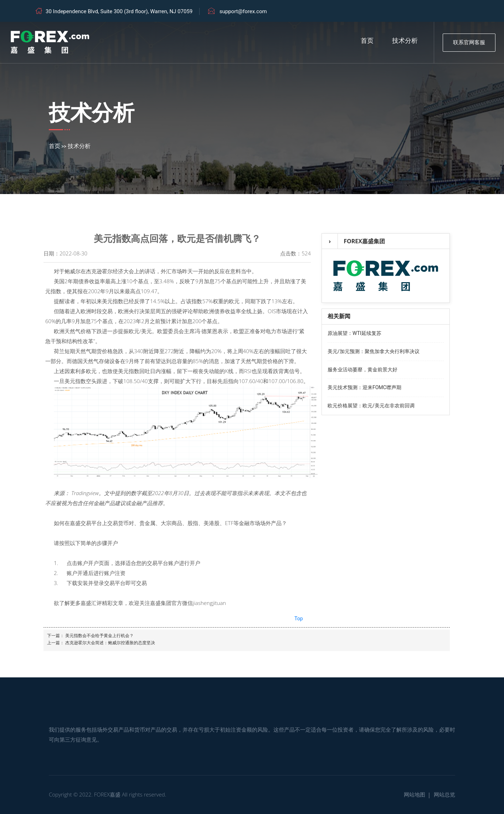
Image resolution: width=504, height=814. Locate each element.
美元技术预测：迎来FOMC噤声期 (364, 387)
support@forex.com (243, 11)
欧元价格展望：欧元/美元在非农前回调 (371, 406)
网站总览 (444, 795)
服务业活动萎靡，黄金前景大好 (362, 370)
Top (299, 619)
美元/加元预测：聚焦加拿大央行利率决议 (374, 351)
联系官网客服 (469, 42)
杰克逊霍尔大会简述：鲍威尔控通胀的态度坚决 (110, 643)
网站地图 (415, 795)
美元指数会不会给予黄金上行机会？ (99, 635)
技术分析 (405, 41)
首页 (367, 41)
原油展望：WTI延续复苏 (354, 333)
